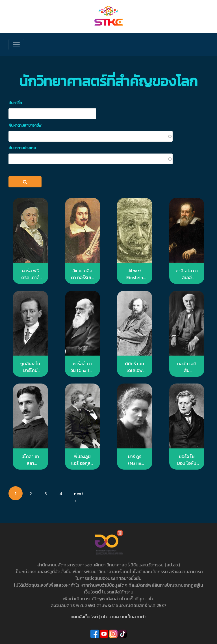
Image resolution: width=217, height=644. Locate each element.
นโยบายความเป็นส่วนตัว (124, 617)
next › (78, 495)
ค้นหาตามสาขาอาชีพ (25, 125)
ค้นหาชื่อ (15, 103)
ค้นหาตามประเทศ (22, 148)
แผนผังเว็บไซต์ (84, 617)
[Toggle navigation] (16, 45)
